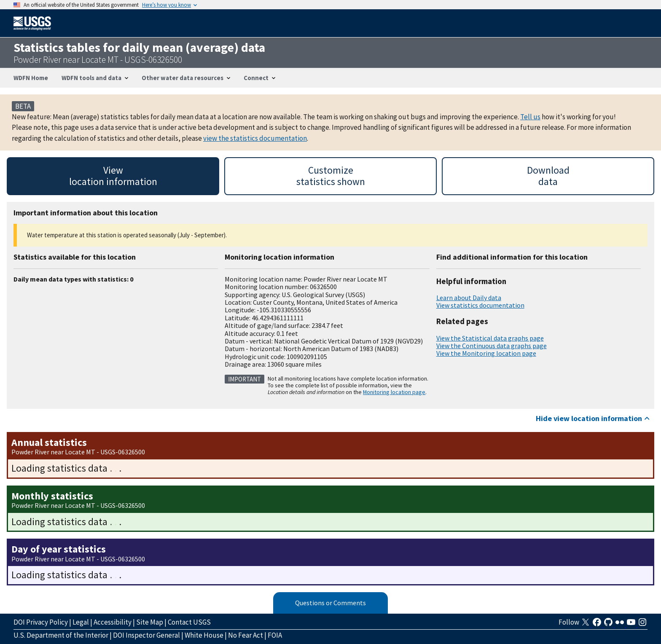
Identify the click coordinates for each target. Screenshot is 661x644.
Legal (81, 622)
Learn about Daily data (469, 298)
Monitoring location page (394, 392)
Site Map (150, 622)
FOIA (275, 635)
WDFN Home (31, 78)
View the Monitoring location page (486, 353)
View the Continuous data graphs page (492, 346)
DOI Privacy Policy (41, 622)
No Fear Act (246, 635)
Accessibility (113, 622)
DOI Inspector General (146, 635)
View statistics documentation (480, 305)
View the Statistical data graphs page (490, 338)
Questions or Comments (330, 603)
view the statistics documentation (255, 138)
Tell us (530, 117)
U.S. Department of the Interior (61, 635)
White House (204, 635)
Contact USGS (189, 622)
